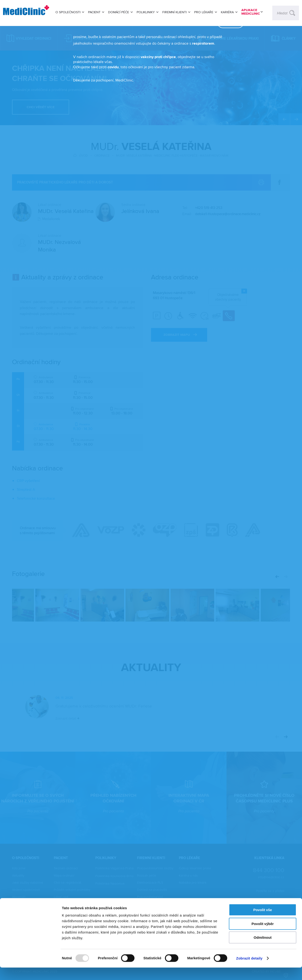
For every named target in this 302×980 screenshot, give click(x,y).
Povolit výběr (263, 936)
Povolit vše (262, 922)
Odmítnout (263, 950)
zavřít (223, 48)
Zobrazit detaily (249, 971)
